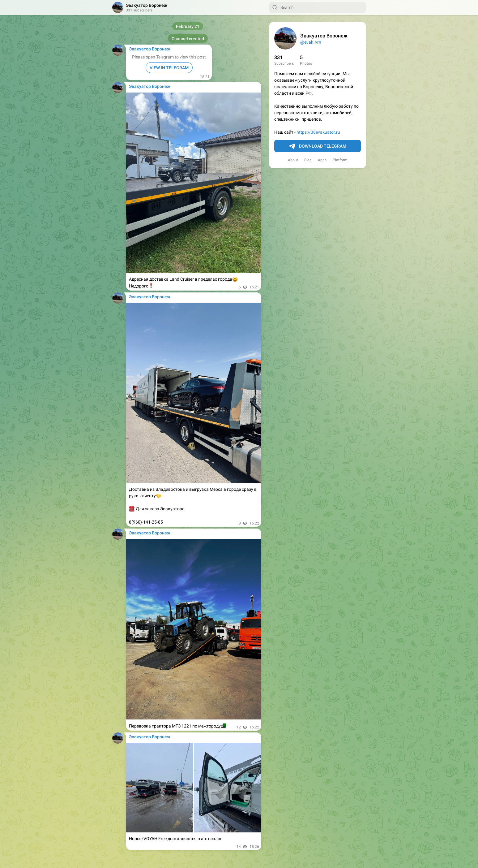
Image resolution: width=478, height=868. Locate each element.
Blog (308, 160)
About (293, 160)
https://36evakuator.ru (318, 132)
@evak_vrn (311, 42)
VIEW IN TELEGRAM (169, 68)
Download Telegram (318, 146)
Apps (322, 160)
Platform (340, 160)
